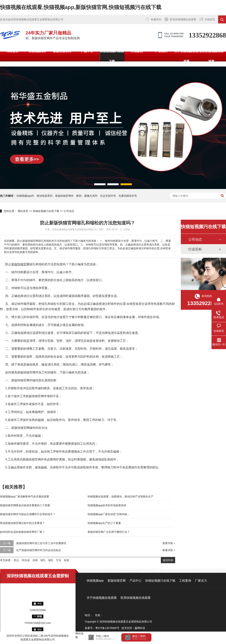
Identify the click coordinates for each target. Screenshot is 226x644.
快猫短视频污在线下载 (112, 56)
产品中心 (87, 51)
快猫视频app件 (25, 196)
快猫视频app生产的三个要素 (104, 523)
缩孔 (43, 560)
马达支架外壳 (108, 196)
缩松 (51, 560)
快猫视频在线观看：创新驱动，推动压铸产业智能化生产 (121, 496)
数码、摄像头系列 (87, 196)
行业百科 (195, 249)
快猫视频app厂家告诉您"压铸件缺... (108, 514)
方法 (59, 560)
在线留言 (210, 19)
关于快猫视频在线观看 (186, 56)
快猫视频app (37, 51)
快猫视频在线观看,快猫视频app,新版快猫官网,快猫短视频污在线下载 (81, 7)
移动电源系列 (45, 196)
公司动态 (69, 211)
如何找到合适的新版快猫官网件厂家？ (22, 532)
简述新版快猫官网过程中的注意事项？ (22, 523)
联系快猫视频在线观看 (183, 19)
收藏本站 (156, 19)
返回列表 (168, 560)
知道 (66, 560)
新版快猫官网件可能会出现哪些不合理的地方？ (28, 514)
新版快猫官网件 (64, 196)
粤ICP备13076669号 (107, 628)
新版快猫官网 (62, 51)
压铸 (35, 560)
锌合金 (26, 560)
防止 (17, 560)
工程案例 (137, 51)
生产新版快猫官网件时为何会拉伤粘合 (39, 550)
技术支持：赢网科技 (133, 628)
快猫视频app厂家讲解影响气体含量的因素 (25, 496)
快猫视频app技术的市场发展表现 (107, 505)
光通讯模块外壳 (128, 196)
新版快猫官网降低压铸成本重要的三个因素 (25, 505)
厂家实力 (162, 51)
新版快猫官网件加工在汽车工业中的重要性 (41, 543)
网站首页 (12, 51)
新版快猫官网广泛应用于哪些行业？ (109, 532)
